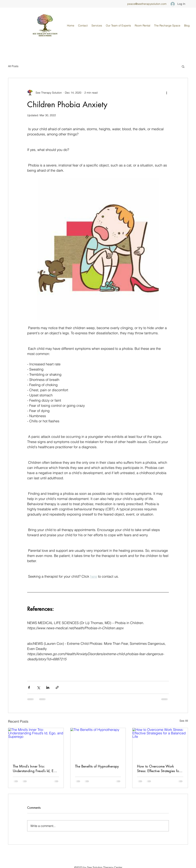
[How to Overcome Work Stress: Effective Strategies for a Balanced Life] (160, 744)
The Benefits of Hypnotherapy (97, 766)
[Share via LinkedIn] (48, 687)
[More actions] (167, 93)
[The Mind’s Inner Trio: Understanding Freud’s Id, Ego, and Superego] (36, 744)
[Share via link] (57, 687)
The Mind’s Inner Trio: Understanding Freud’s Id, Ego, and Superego (36, 768)
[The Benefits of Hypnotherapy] (98, 744)
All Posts (13, 66)
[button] (118, 26)
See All (184, 721)
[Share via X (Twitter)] (38, 687)
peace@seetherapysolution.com (147, 4)
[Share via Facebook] (29, 687)
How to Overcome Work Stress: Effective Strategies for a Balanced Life (159, 768)
